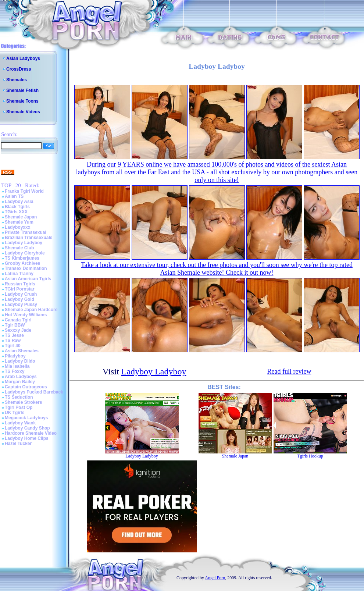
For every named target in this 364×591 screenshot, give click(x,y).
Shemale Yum (19, 222)
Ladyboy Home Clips (27, 438)
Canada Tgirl (18, 320)
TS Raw (13, 341)
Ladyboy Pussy (21, 305)
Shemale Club (19, 248)
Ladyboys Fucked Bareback (34, 392)
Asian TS (14, 196)
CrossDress (19, 69)
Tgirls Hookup (310, 456)
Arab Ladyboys (21, 377)
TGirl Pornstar (20, 289)
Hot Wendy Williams (26, 315)
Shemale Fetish (22, 90)
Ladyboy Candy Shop (27, 428)
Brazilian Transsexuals (28, 238)
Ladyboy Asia (19, 202)
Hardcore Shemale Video (31, 433)
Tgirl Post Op (19, 407)
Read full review (289, 371)
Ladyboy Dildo (20, 361)
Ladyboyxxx (17, 227)
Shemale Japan (21, 217)
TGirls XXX (16, 212)
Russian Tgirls (20, 284)
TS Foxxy (15, 371)
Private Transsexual (26, 232)
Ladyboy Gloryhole (25, 253)
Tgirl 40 (13, 346)
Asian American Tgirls (28, 279)
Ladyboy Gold (19, 299)
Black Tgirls (17, 207)
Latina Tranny (19, 274)
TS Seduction (19, 397)
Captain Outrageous (26, 387)
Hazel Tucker (18, 444)
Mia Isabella (17, 366)
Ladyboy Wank (20, 423)
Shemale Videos (23, 112)
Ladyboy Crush (21, 294)
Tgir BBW (15, 325)
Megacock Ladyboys (26, 418)
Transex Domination (26, 268)
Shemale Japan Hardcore (31, 310)
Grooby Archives (22, 263)
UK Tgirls (15, 413)
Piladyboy (15, 356)
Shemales (17, 80)
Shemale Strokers (23, 402)
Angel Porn (215, 578)
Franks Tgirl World (24, 191)
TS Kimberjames (22, 258)
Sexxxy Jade (18, 330)
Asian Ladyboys (23, 58)
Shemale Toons (22, 101)
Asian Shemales (22, 351)
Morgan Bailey (20, 382)
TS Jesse (14, 335)
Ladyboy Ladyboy (24, 243)
